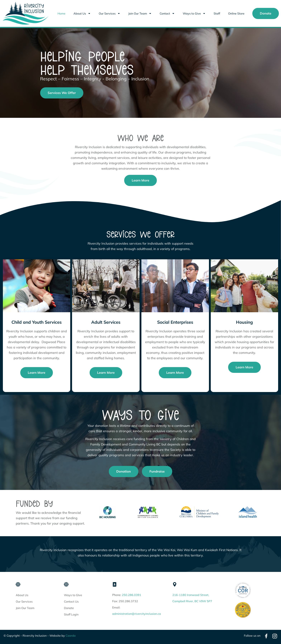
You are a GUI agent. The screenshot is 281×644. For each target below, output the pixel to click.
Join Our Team (140, 13)
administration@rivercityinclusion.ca (137, 614)
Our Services (109, 13)
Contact (167, 13)
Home (61, 13)
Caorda (71, 636)
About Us (82, 13)
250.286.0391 (132, 595)
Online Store (236, 13)
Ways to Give (194, 13)
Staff (217, 13)
